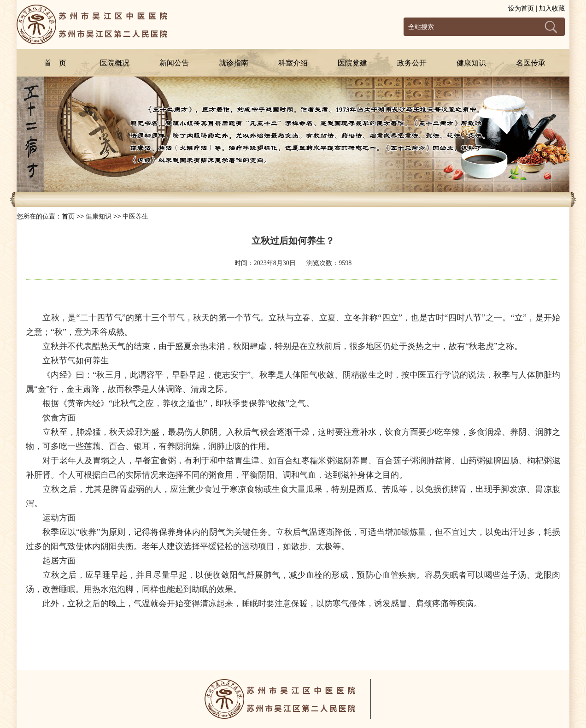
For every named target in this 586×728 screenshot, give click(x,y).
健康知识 (471, 63)
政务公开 (412, 63)
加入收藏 (552, 8)
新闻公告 (174, 63)
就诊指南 (234, 63)
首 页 (55, 63)
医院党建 (352, 63)
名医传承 (531, 63)
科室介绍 (293, 63)
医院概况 (115, 63)
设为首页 (521, 8)
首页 (68, 216)
